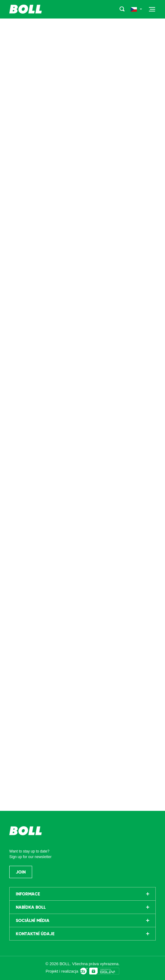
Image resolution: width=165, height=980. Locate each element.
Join (21, 872)
